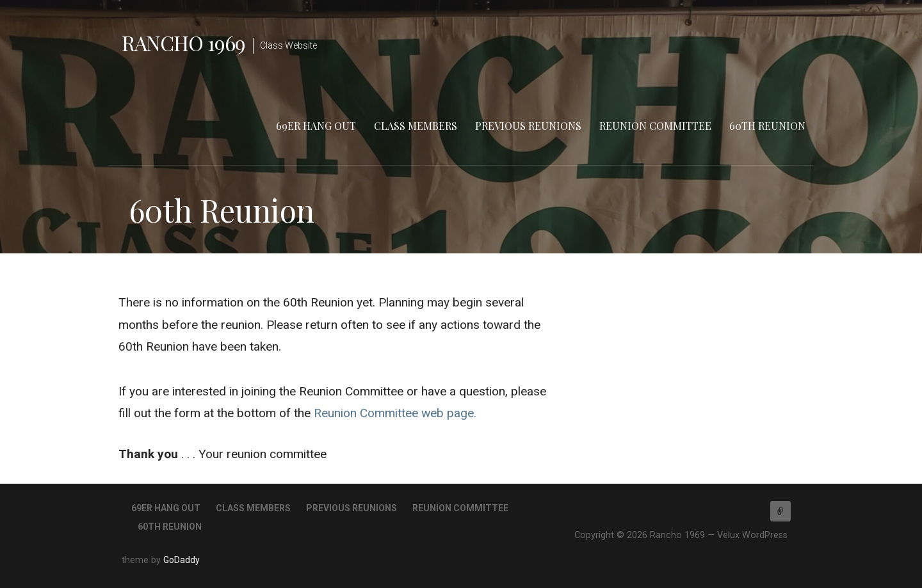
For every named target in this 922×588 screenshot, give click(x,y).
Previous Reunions (528, 126)
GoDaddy (182, 560)
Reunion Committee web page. (395, 413)
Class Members (416, 126)
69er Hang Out (316, 126)
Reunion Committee (655, 126)
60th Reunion (767, 126)
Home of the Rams (780, 511)
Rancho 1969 (183, 43)
